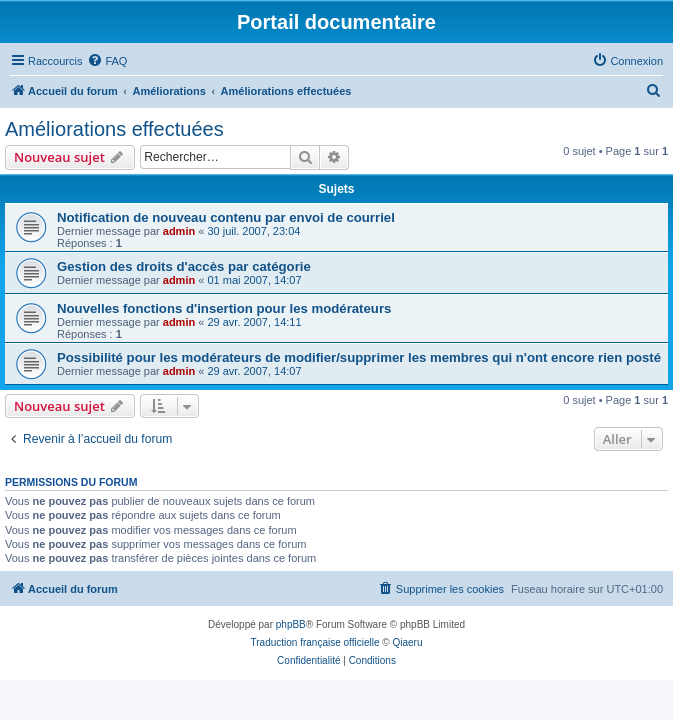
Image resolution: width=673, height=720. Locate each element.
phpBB (291, 624)
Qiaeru (407, 642)
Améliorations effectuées (114, 129)
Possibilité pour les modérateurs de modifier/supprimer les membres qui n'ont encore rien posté (359, 357)
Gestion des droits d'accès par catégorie (184, 266)
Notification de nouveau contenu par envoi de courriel (226, 217)
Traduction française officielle (315, 642)
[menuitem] (107, 61)
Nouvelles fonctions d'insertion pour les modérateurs (224, 308)
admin (179, 231)
